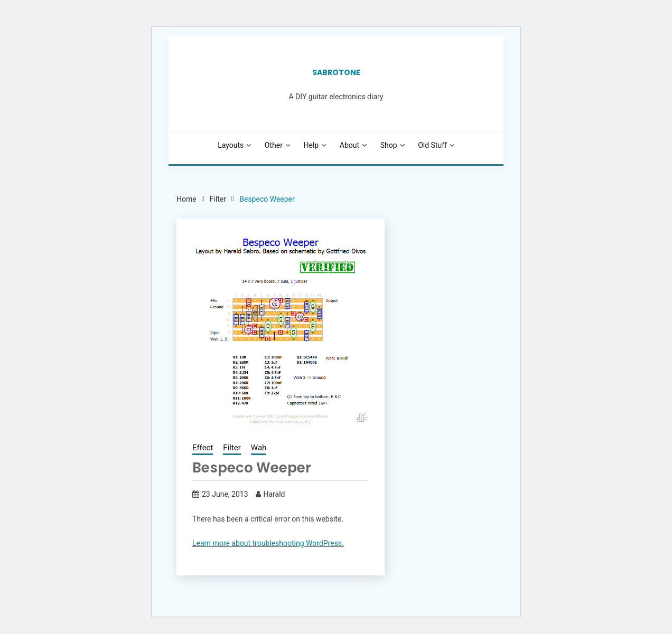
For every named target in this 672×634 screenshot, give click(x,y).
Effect (203, 448)
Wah (259, 448)
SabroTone (336, 72)
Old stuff (432, 145)
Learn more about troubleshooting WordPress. (268, 543)
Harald (274, 494)
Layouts (231, 145)
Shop (389, 145)
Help (311, 145)
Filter (232, 448)
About (349, 145)
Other (274, 145)
